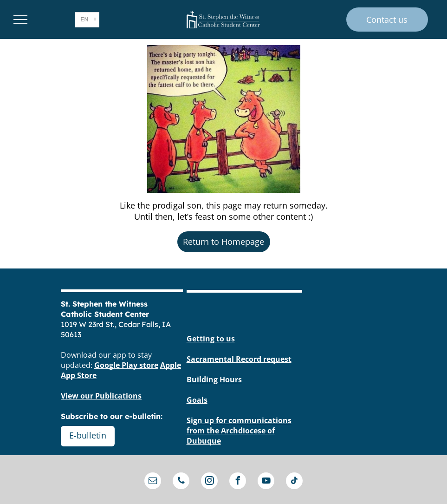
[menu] (20, 20)
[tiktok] (294, 482)
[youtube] (266, 482)
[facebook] (238, 482)
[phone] (181, 482)
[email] (153, 482)
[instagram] (209, 482)
